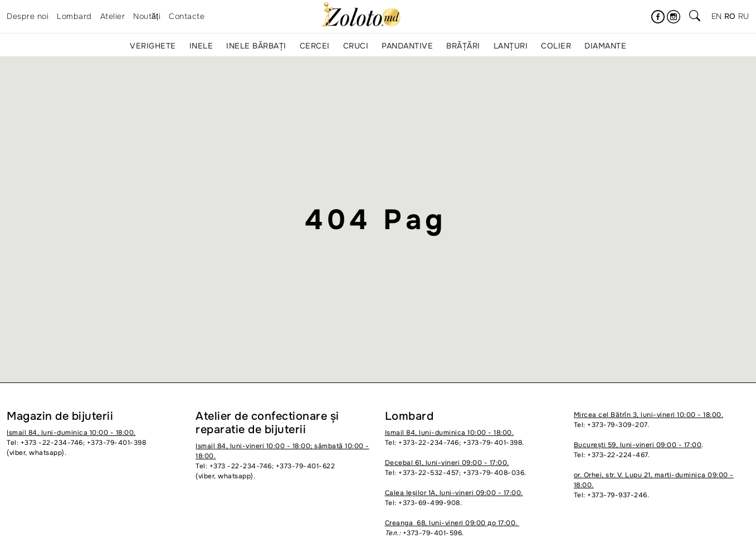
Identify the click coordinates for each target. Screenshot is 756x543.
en (717, 16)
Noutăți (147, 16)
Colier (556, 46)
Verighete (153, 46)
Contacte (187, 16)
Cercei (315, 46)
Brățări (463, 46)
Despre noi (28, 16)
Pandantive (407, 46)
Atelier (113, 16)
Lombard (74, 16)
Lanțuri (511, 46)
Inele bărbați (256, 46)
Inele (201, 46)
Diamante (605, 46)
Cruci (356, 46)
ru (744, 16)
